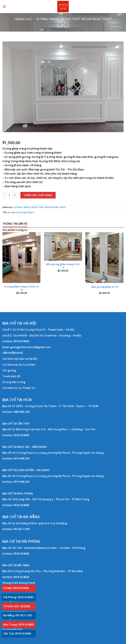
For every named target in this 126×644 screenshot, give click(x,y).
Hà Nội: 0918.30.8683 (16, 588)
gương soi (12, 212)
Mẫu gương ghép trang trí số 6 (63, 266)
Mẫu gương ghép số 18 (105, 287)
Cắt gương (9, 370)
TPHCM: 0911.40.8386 (17, 606)
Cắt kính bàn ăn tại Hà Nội (19, 365)
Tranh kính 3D (11, 376)
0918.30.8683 (21, 341)
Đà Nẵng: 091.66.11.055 (18, 615)
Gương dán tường (14, 382)
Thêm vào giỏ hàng (38, 195)
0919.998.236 (21, 458)
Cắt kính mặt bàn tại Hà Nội (20, 359)
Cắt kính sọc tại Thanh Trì (19, 388)
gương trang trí (26, 212)
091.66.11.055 (22, 529)
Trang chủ (23, 19)
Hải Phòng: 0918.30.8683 (18, 597)
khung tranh (27, 583)
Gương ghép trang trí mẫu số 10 (21, 288)
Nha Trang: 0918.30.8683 (19, 625)
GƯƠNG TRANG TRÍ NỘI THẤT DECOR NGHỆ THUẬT (74, 19)
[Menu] (4, 6)
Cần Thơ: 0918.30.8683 (17, 634)
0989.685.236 (21, 412)
